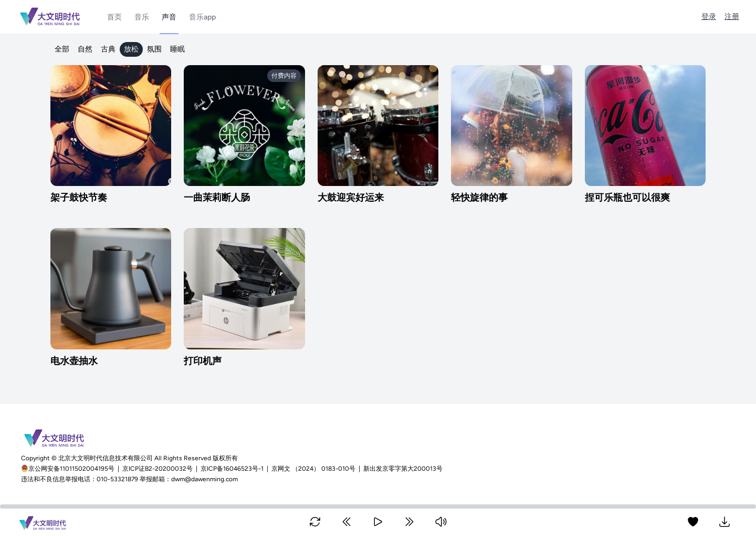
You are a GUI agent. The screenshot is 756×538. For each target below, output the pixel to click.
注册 (732, 17)
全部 (62, 49)
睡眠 (177, 49)
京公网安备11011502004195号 (72, 469)
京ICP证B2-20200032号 (157, 469)
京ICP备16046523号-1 (232, 469)
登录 (709, 17)
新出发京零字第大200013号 (403, 469)
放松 (131, 49)
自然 (85, 49)
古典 (108, 49)
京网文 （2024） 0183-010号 (313, 469)
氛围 (154, 49)
